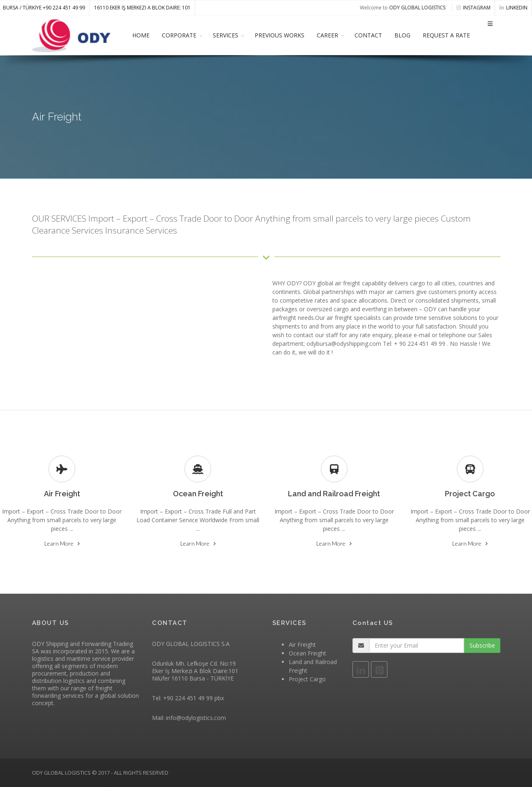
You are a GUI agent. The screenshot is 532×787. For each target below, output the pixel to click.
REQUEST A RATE (446, 35)
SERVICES (226, 35)
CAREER (327, 35)
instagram (473, 8)
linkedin (514, 8)
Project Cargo (307, 679)
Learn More (59, 543)
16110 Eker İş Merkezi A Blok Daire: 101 (142, 8)
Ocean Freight (307, 653)
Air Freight (302, 645)
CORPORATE (179, 35)
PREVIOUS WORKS (280, 35)
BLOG (402, 35)
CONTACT (368, 35)
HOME (141, 35)
